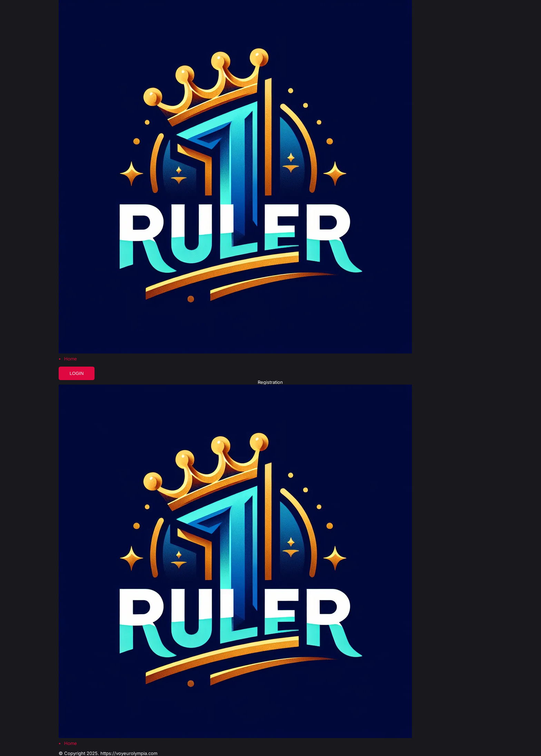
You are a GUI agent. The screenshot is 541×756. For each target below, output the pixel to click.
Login (77, 373)
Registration (270, 382)
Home (71, 359)
